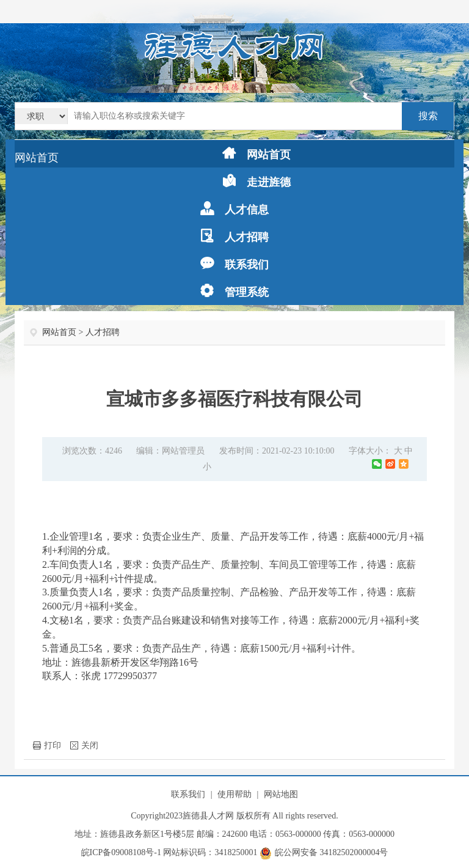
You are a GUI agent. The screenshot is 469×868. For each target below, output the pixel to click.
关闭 (84, 745)
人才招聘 (234, 236)
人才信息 (234, 209)
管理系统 (234, 291)
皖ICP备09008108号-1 (121, 852)
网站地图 (281, 794)
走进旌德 (256, 181)
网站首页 (37, 158)
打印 (47, 745)
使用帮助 (234, 794)
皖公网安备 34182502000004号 (324, 852)
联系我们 (234, 264)
